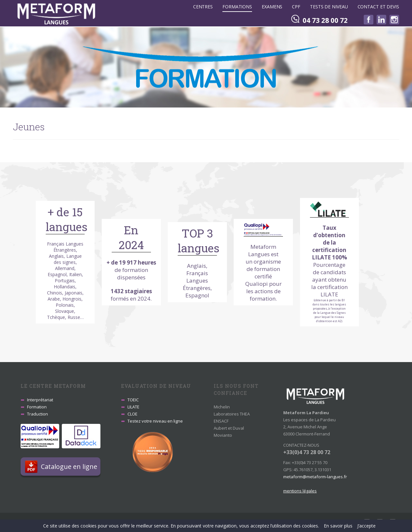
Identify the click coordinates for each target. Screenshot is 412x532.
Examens (272, 7)
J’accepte (366, 526)
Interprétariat (40, 400)
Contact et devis (378, 7)
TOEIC (133, 400)
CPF (296, 7)
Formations (237, 7)
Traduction (37, 414)
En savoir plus (338, 526)
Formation (37, 407)
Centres (203, 7)
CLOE (132, 414)
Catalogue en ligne (71, 467)
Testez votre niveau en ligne (155, 421)
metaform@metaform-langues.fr (315, 477)
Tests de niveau (329, 7)
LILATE (133, 407)
